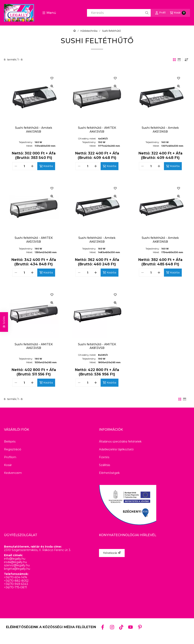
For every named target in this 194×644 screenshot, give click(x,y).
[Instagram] (112, 627)
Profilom (10, 457)
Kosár (8, 465)
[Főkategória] (75, 31)
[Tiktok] (121, 627)
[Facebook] (103, 627)
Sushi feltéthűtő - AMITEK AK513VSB (34, 240)
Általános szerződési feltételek (120, 442)
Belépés (10, 442)
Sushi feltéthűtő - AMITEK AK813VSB (97, 346)
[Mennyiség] (24, 166)
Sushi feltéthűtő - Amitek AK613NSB (97, 240)
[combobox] (119, 13)
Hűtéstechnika (89, 31)
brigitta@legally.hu (17, 569)
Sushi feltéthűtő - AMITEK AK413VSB (97, 130)
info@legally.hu (15, 559)
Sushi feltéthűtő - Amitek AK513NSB (160, 130)
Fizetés (104, 457)
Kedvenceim (13, 473)
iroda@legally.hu (15, 562)
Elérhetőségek (109, 473)
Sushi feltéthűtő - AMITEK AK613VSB (34, 346)
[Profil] (160, 13)
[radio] (179, 60)
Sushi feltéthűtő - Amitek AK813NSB (160, 240)
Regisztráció (13, 449)
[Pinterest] (140, 627)
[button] (49, 13)
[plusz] (32, 166)
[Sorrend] (186, 60)
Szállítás (105, 465)
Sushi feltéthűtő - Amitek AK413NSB (34, 130)
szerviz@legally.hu (17, 565)
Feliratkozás (112, 553)
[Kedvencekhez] (52, 78)
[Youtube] (130, 627)
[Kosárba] (46, 166)
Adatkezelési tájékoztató (116, 449)
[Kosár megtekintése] (178, 13)
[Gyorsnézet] (52, 86)
